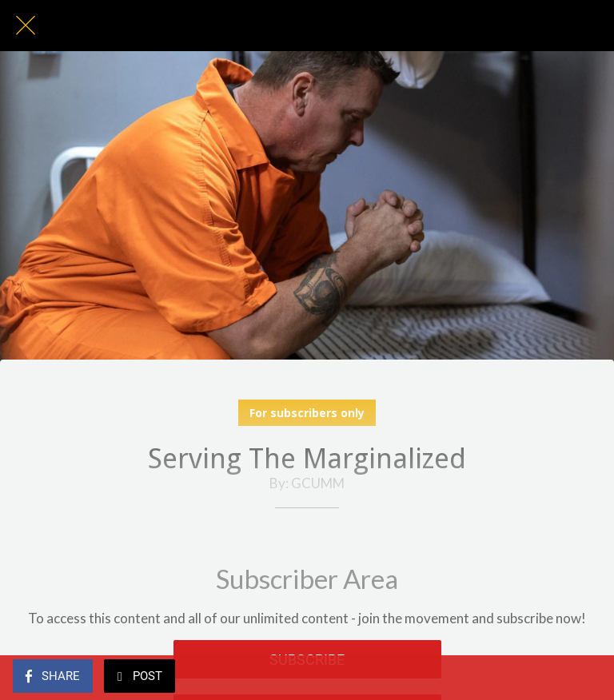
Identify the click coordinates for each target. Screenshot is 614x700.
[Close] (26, 26)
